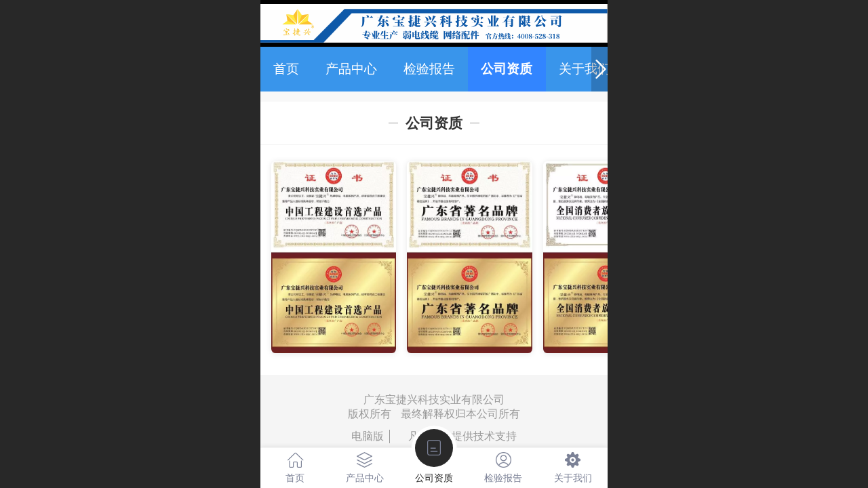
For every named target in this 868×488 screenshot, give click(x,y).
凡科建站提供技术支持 (456, 436)
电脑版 (368, 436)
